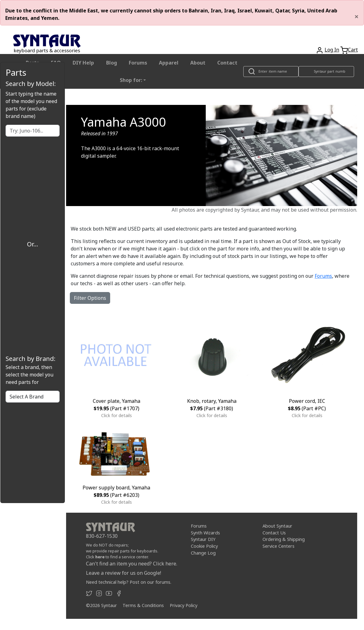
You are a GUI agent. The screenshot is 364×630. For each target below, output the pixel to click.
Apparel (169, 63)
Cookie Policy (204, 546)
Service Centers (279, 546)
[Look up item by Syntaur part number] (326, 72)
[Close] (357, 16)
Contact (227, 63)
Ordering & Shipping (284, 539)
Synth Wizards (205, 533)
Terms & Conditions (143, 605)
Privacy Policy (184, 605)
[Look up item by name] (271, 72)
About (198, 63)
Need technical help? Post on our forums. (129, 582)
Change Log (203, 553)
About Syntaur (277, 526)
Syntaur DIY (203, 539)
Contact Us (274, 533)
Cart (353, 50)
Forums (138, 63)
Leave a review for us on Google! (124, 573)
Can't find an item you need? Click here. (132, 564)
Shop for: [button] (131, 80)
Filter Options (90, 298)
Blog (112, 63)
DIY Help (83, 63)
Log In (332, 50)
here (100, 557)
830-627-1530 (102, 536)
